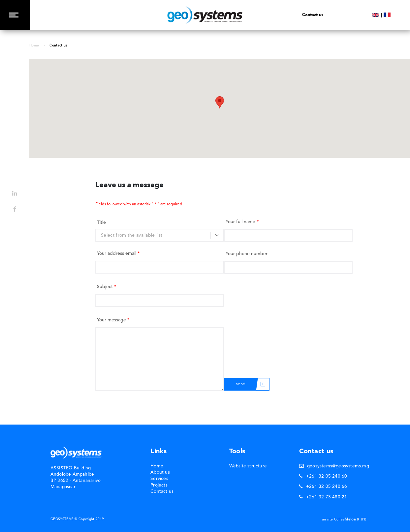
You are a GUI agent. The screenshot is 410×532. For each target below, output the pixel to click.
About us (160, 473)
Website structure (248, 466)
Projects (159, 485)
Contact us (162, 492)
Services (159, 479)
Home (34, 45)
